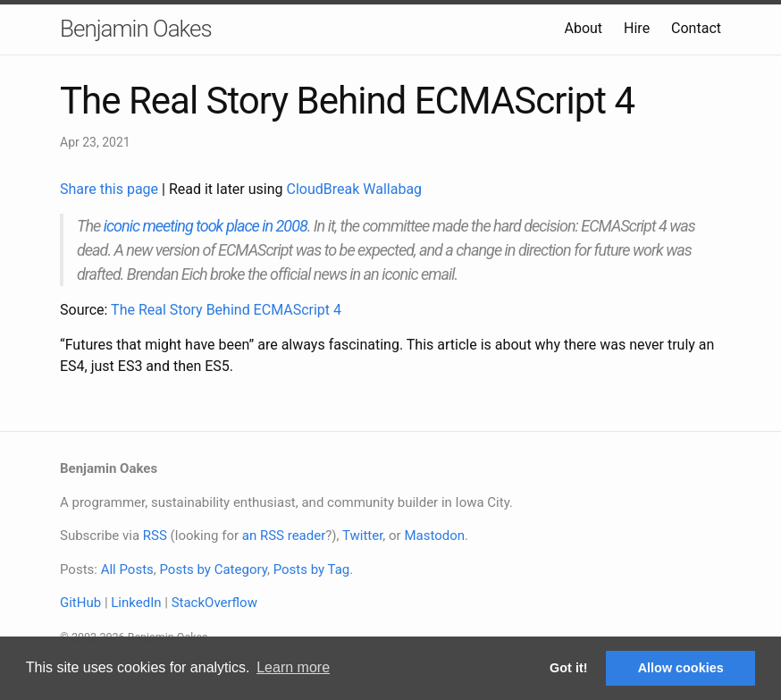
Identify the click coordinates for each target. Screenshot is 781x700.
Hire (637, 28)
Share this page (111, 189)
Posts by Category (213, 569)
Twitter (362, 536)
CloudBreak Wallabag (355, 189)
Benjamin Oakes (136, 29)
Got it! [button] (568, 668)
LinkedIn (136, 603)
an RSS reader (284, 536)
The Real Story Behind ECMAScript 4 (226, 310)
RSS (155, 536)
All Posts (127, 569)
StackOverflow (214, 603)
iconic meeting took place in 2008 (206, 226)
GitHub (80, 603)
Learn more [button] (293, 667)
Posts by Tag (312, 569)
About (583, 28)
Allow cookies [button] (681, 668)
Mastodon (434, 536)
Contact (696, 28)
